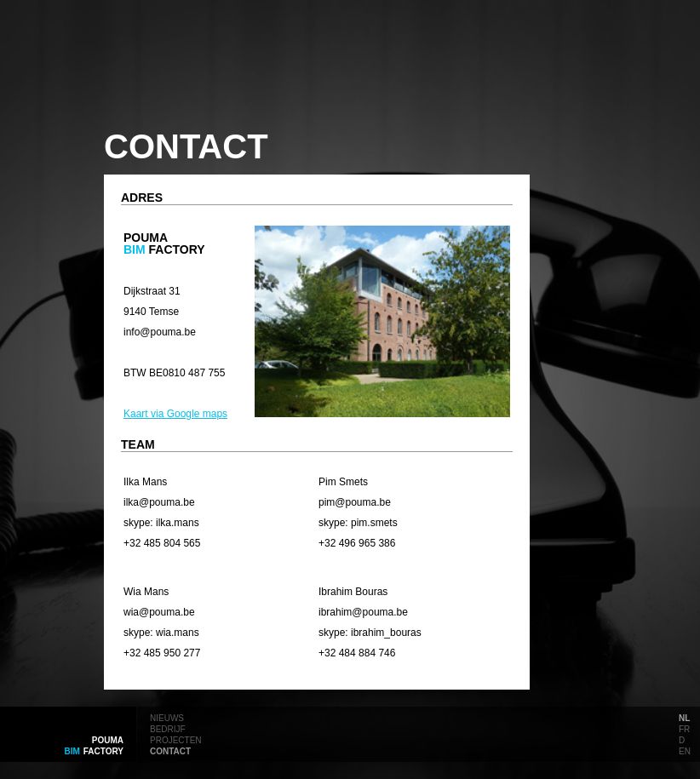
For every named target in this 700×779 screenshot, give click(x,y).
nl (684, 717)
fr (684, 728)
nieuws (167, 717)
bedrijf (168, 728)
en (685, 750)
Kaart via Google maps (175, 414)
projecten (176, 739)
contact (170, 750)
